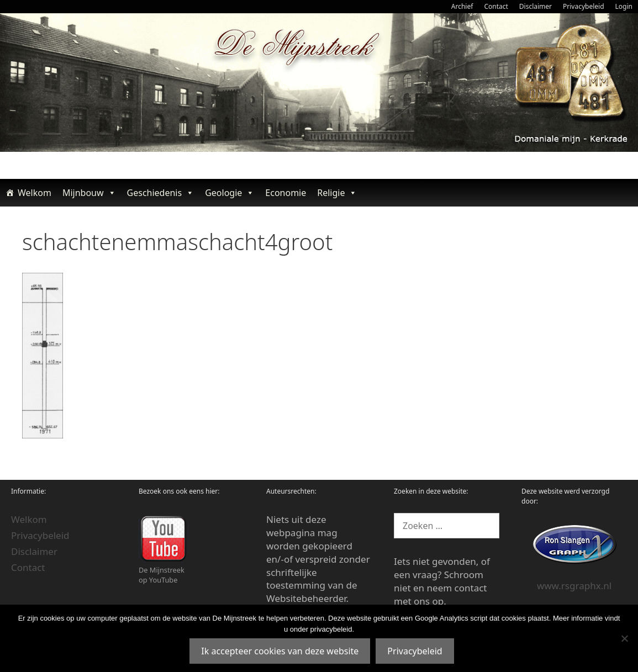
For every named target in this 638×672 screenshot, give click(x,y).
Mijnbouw (89, 193)
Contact (496, 6)
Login (624, 6)
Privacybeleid (584, 6)
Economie (286, 193)
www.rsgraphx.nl (574, 586)
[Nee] (624, 638)
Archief (462, 6)
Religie (337, 193)
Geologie (230, 193)
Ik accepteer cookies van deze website (280, 651)
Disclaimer (536, 6)
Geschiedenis (161, 193)
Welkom (35, 193)
